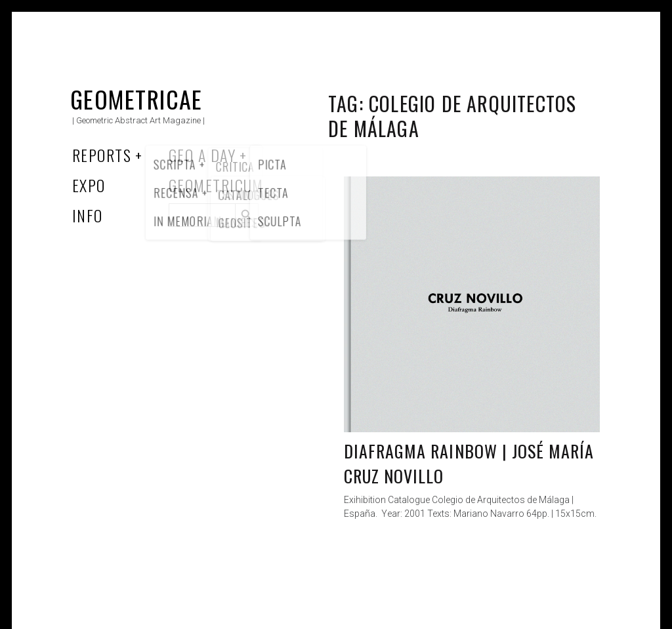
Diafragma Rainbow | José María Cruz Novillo (469, 463)
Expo (89, 185)
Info (88, 215)
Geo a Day (202, 155)
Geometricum (216, 185)
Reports (102, 155)
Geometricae (136, 99)
